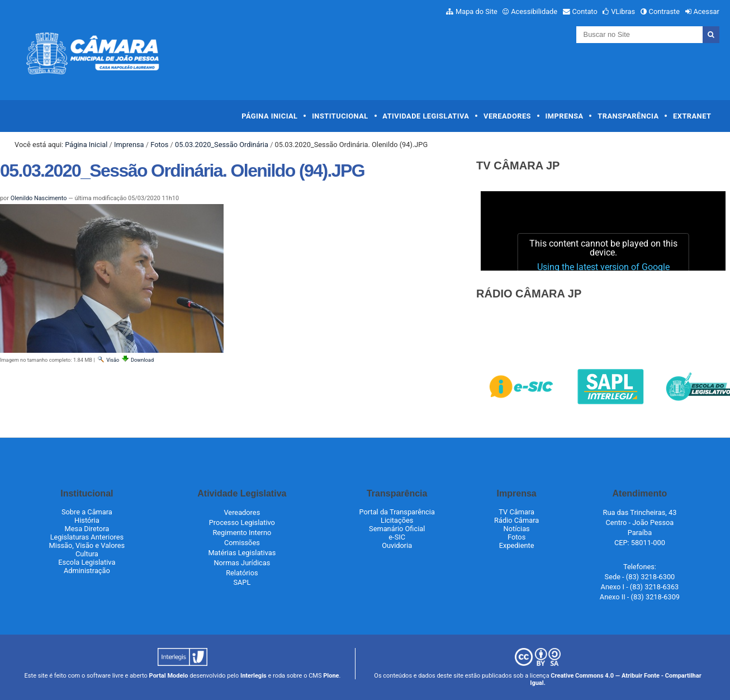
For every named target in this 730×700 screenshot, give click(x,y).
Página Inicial (269, 116)
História (87, 520)
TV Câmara (516, 512)
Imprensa (565, 116)
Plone (331, 676)
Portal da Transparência (397, 512)
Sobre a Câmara (87, 512)
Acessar (706, 11)
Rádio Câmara (516, 520)
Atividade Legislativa (426, 116)
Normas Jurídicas (242, 563)
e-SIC (397, 537)
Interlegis (253, 676)
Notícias (517, 529)
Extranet (692, 116)
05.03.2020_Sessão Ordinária (222, 145)
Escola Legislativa (87, 562)
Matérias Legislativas (242, 553)
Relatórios (242, 573)
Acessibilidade (534, 11)
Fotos (159, 145)
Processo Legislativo (242, 522)
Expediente (517, 545)
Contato (585, 11)
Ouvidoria (397, 545)
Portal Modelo (169, 676)
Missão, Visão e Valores (87, 545)
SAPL (242, 582)
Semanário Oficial (397, 529)
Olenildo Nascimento (39, 198)
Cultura (87, 554)
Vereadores (507, 116)
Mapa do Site (477, 11)
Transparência (628, 116)
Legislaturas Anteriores (87, 537)
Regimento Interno (242, 533)
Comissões (242, 543)
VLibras (623, 11)
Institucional (340, 116)
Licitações (397, 520)
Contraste (665, 11)
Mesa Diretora (87, 529)
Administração (87, 571)
